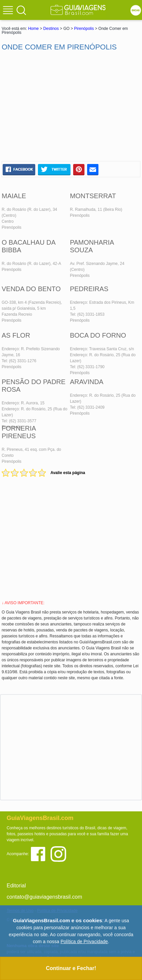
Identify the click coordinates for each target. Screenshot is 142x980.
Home (33, 29)
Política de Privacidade (84, 941)
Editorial (16, 886)
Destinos (51, 29)
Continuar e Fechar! (71, 968)
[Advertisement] (71, 106)
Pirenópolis (84, 29)
